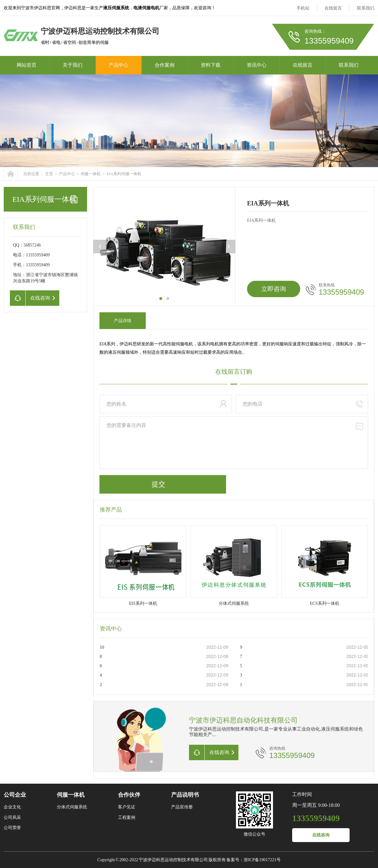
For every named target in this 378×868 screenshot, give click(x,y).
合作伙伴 (129, 795)
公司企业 (15, 795)
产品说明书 (185, 795)
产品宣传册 (182, 807)
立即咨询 (274, 289)
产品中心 (119, 65)
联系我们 (366, 8)
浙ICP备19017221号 (262, 860)
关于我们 (73, 65)
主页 (49, 174)
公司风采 (12, 817)
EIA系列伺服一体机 (124, 174)
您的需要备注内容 (234, 443)
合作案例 (165, 65)
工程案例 (127, 817)
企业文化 (12, 807)
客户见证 (127, 807)
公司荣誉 (12, 828)
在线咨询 (321, 835)
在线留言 (333, 8)
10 (102, 647)
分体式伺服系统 (72, 807)
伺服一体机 (91, 174)
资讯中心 (257, 65)
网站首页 (27, 65)
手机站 (303, 8)
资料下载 (211, 65)
